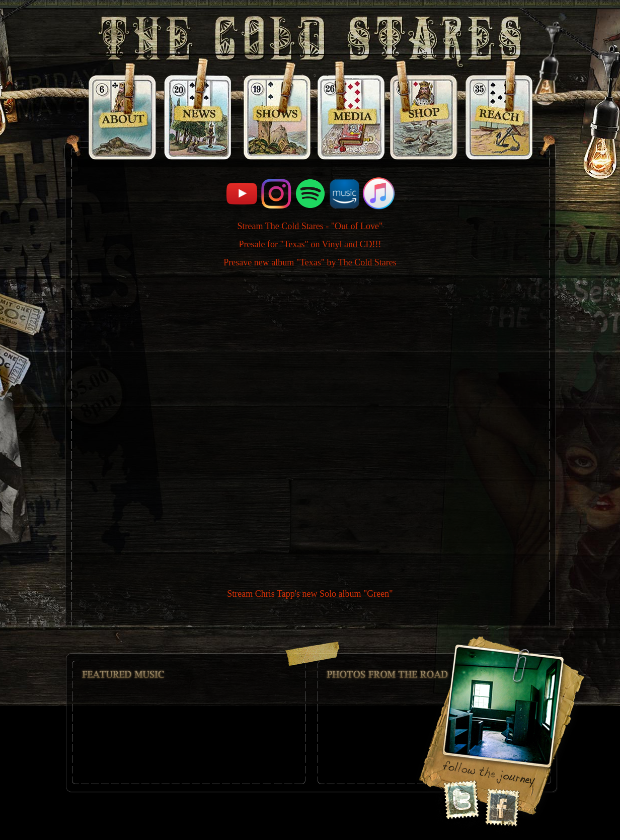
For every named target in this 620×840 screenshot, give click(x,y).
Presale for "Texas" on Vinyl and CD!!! (310, 244)
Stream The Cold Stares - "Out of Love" (310, 226)
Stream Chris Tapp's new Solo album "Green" (310, 594)
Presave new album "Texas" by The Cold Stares (310, 262)
